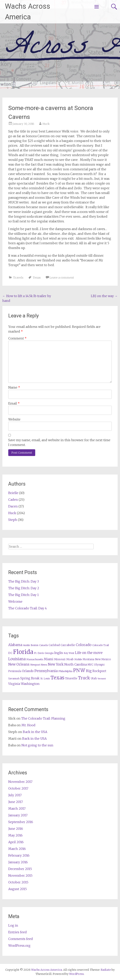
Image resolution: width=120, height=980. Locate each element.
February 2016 (19, 855)
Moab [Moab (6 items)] (70, 659)
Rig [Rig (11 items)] (89, 671)
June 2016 (16, 829)
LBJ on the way (104, 296)
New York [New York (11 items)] (56, 664)
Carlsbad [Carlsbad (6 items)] (54, 645)
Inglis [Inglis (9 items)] (59, 653)
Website (14, 419)
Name (14, 387)
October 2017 (18, 788)
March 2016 (17, 849)
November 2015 (20, 876)
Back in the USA (35, 732)
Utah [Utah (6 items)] (94, 678)
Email (14, 403)
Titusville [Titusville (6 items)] (71, 678)
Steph (13, 520)
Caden (13, 500)
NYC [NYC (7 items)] (90, 665)
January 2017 (18, 815)
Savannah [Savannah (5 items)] (14, 678)
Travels (18, 278)
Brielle (13, 493)
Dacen (13, 506)
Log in (13, 925)
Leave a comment (62, 278)
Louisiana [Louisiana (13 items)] (17, 659)
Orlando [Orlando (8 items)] (28, 671)
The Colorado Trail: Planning (43, 718)
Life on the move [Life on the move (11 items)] (89, 653)
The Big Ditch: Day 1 (24, 595)
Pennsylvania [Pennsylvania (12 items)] (46, 671)
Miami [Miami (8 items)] (49, 659)
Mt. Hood (28, 725)
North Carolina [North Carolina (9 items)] (76, 664)
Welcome (15, 601)
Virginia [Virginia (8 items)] (14, 684)
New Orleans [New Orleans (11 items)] (19, 664)
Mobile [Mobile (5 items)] (78, 659)
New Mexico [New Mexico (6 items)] (103, 659)
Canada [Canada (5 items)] (43, 645)
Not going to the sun (37, 745)
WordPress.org (19, 945)
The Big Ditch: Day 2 (24, 588)
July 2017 (15, 795)
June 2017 (16, 802)
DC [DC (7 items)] (10, 653)
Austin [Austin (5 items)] (26, 645)
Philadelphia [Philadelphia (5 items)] (65, 671)
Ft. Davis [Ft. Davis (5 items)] (39, 653)
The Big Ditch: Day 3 (24, 581)
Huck (46, 124)
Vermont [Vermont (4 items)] (102, 679)
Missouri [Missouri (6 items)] (60, 659)
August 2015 (18, 889)
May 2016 (15, 835)
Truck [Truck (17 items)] (84, 678)
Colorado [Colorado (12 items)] (84, 645)
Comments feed (21, 939)
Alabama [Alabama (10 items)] (15, 645)
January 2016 (18, 862)
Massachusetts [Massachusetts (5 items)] (35, 659)
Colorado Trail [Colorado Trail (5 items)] (101, 645)
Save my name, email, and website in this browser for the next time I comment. (59, 442)
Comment (17, 338)
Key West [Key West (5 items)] (69, 653)
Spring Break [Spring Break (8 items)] (30, 678)
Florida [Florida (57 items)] (23, 652)
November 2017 (20, 782)
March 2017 (17, 808)
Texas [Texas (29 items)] (57, 678)
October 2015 (18, 882)
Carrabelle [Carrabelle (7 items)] (68, 645)
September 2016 (21, 822)
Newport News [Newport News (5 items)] (39, 665)
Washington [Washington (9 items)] (30, 684)
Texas (37, 278)
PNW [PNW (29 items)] (79, 670)
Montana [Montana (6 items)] (88, 659)
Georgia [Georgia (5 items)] (49, 653)
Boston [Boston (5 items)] (35, 645)
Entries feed (18, 932)
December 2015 (20, 869)
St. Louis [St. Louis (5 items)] (45, 678)
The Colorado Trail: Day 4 (28, 608)
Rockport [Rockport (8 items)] (99, 671)
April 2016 (16, 842)
